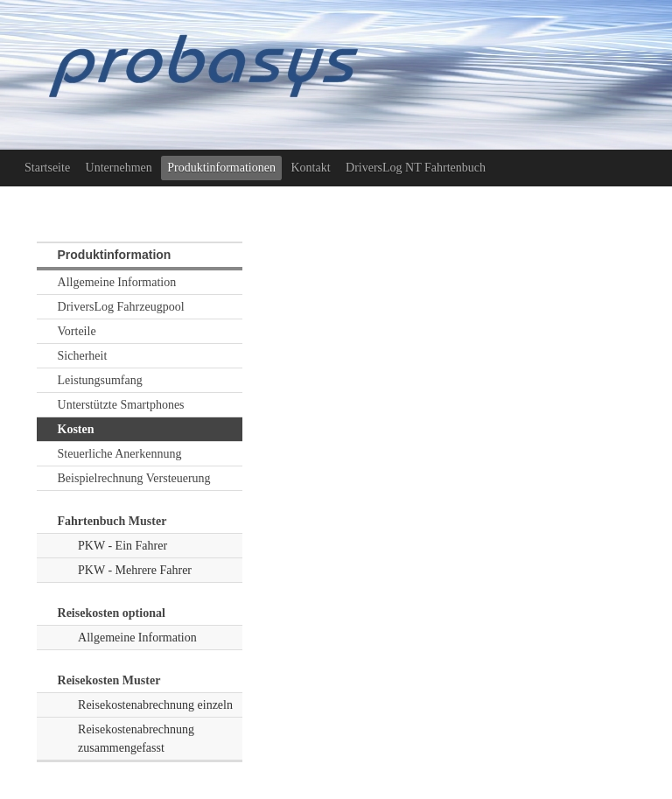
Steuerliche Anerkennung (120, 454)
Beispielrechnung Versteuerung (134, 478)
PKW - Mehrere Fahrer (135, 570)
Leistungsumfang (100, 380)
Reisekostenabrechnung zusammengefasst (136, 739)
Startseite (47, 168)
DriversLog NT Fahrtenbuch (416, 168)
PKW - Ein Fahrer (122, 546)
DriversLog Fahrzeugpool (121, 307)
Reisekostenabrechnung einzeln (155, 705)
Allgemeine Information (117, 282)
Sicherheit (83, 356)
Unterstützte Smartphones (121, 405)
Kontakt (310, 168)
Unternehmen (119, 168)
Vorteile (77, 331)
